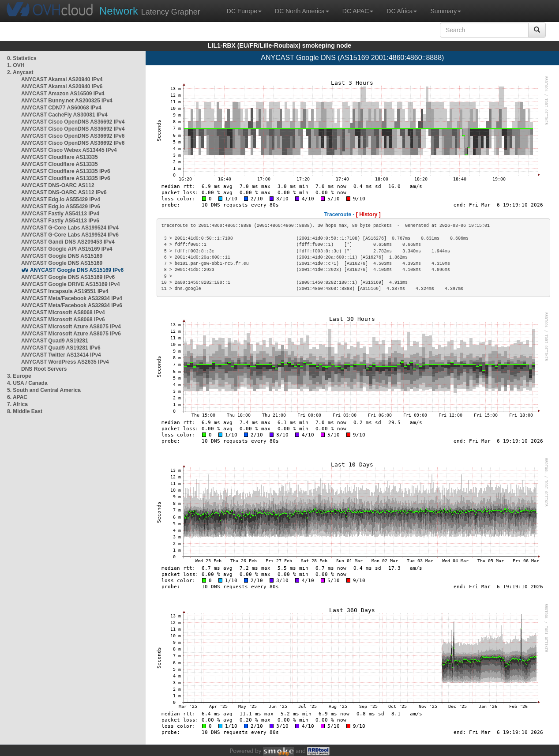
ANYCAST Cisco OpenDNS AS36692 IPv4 (73, 122)
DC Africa (402, 11)
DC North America (302, 11)
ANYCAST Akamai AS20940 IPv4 (62, 79)
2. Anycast (20, 72)
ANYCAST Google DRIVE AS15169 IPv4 (71, 284)
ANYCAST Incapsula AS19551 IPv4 (65, 291)
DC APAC (358, 11)
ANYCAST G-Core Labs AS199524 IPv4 (70, 228)
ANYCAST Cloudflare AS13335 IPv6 (66, 171)
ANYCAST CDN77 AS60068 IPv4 (61, 108)
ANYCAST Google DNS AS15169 (62, 256)
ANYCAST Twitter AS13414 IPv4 (61, 355)
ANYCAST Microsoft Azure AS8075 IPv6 (71, 334)
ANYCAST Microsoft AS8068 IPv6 (63, 320)
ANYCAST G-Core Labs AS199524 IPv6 (70, 235)
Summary (446, 11)
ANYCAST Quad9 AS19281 (55, 341)
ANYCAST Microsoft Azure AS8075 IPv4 (71, 327)
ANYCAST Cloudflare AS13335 (60, 157)
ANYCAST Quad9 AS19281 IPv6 (61, 348)
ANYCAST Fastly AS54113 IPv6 (60, 221)
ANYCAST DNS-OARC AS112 (58, 185)
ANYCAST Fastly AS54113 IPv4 (60, 214)
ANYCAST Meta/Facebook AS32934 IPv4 (72, 298)
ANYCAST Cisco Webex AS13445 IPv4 (69, 150)
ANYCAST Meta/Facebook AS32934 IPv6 (72, 305)
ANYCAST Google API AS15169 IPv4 (67, 249)
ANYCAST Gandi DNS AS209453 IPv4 (68, 242)
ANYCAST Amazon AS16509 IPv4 (63, 94)
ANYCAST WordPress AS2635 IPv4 (65, 362)
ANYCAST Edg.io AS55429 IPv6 (61, 207)
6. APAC (17, 397)
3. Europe (19, 376)
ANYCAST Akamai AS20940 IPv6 (62, 87)
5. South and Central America (44, 390)
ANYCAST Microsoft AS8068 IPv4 (63, 312)
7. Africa (17, 404)
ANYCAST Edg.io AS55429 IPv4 (61, 199)
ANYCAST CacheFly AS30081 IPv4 (64, 115)
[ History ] (368, 214)
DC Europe (244, 11)
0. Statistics (22, 58)
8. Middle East (25, 411)
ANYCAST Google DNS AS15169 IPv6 (77, 270)
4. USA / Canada (27, 383)
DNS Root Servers (44, 369)
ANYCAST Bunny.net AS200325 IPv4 (67, 101)
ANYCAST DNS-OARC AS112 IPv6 (64, 192)
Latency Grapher (150, 11)
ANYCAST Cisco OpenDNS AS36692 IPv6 (73, 136)
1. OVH (16, 65)
